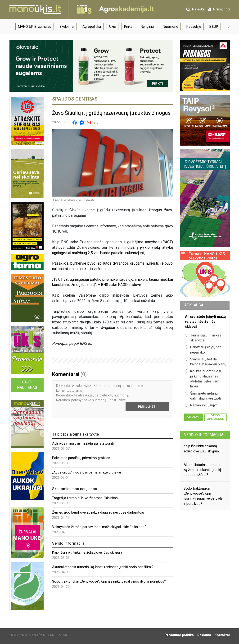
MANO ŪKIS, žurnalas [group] (35, 27)
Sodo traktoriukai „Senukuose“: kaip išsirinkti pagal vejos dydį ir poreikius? (109, 581)
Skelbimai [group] (67, 27)
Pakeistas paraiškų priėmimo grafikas (81, 458)
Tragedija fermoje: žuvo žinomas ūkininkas (85, 498)
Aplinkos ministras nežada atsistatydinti (83, 443)
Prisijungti (147, 407)
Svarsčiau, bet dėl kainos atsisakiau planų (206, 362)
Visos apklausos (216, 417)
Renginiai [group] (148, 27)
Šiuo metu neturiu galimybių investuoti (203, 396)
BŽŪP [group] (214, 27)
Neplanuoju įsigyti (201, 405)
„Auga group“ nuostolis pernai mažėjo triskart (87, 472)
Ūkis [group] (113, 27)
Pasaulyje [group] (194, 27)
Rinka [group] (128, 27)
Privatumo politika (179, 635)
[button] (10, 27)
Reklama (204, 635)
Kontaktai (222, 635)
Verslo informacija (204, 435)
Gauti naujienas (27, 385)
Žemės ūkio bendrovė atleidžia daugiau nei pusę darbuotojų (98, 512)
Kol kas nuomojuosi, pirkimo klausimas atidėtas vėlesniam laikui (203, 379)
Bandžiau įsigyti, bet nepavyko (203, 350)
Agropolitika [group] (92, 27)
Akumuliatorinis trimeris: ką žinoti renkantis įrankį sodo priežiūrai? (103, 567)
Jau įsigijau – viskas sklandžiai (203, 338)
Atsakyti (194, 417)
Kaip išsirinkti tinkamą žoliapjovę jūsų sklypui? (87, 552)
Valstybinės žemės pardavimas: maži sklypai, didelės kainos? (99, 527)
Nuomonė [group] (170, 27)
